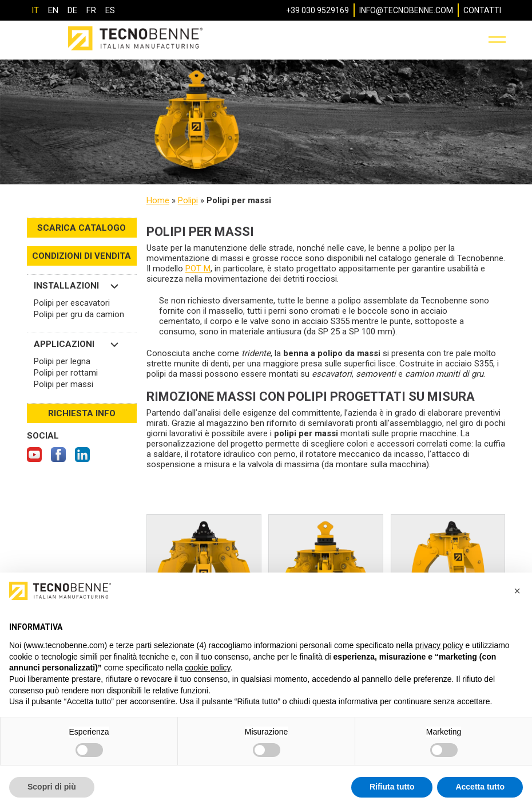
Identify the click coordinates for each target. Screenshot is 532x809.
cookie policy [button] (207, 668)
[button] (517, 591)
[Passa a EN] (53, 10)
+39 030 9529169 (317, 10)
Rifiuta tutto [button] (392, 787)
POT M (198, 269)
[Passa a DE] (72, 10)
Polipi (188, 200)
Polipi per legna (62, 361)
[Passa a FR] (91, 10)
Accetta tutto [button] (480, 787)
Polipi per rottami (66, 373)
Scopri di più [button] (52, 787)
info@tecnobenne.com (406, 10)
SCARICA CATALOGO (82, 228)
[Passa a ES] (110, 10)
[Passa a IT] (35, 10)
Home (158, 200)
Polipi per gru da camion (79, 314)
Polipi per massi (63, 384)
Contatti (482, 10)
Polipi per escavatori (72, 303)
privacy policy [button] (439, 645)
